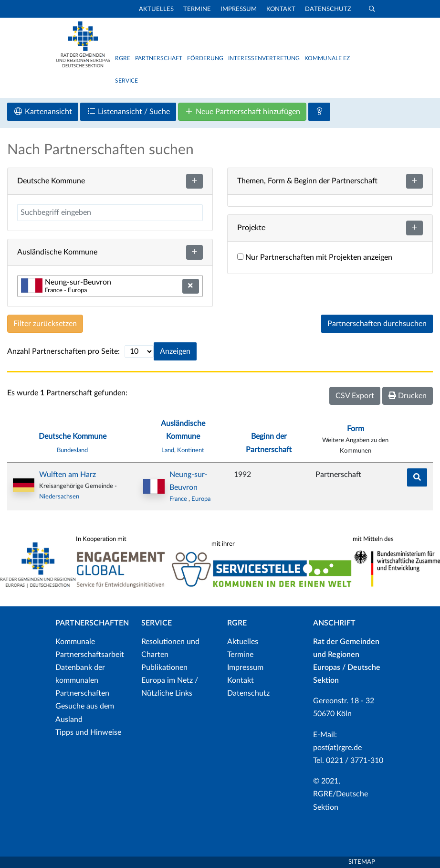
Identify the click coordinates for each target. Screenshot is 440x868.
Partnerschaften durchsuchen (377, 324)
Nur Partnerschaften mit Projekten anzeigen (315, 257)
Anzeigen (175, 351)
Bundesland (72, 450)
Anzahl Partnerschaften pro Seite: (63, 351)
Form (356, 429)
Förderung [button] (205, 58)
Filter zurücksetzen (45, 324)
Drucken (408, 396)
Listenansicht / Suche (128, 111)
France (179, 499)
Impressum (239, 9)
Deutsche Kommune (73, 436)
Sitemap (362, 862)
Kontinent (191, 450)
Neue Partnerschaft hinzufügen (242, 111)
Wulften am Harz (68, 475)
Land (168, 450)
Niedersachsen (59, 497)
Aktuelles (156, 9)
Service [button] (126, 81)
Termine (197, 9)
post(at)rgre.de (337, 748)
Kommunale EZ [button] (327, 58)
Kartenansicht (43, 111)
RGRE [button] (123, 58)
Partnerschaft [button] (159, 58)
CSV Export (355, 396)
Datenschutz (328, 9)
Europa (201, 499)
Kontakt (281, 9)
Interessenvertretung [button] (264, 58)
